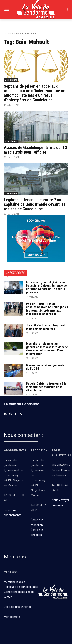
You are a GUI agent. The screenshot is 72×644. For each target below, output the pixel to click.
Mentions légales (14, 582)
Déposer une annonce (18, 607)
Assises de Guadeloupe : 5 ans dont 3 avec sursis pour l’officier (35, 150)
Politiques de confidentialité (21, 587)
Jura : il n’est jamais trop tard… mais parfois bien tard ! (46, 327)
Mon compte (12, 617)
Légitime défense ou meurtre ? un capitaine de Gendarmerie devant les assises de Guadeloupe (35, 204)
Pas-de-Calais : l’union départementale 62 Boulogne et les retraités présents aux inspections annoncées (47, 309)
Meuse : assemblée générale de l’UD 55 (45, 367)
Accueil (8, 33)
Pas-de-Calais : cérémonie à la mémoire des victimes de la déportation (46, 387)
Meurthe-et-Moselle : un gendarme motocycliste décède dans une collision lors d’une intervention (47, 349)
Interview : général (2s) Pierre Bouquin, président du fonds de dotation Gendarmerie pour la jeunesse (46, 287)
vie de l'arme (11, 80)
